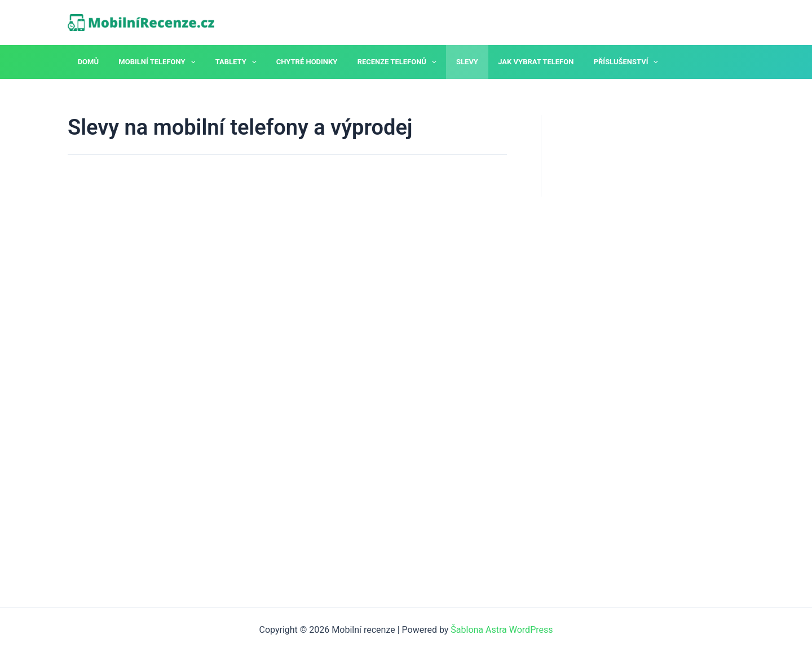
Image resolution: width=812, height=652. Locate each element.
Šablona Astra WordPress (502, 630)
